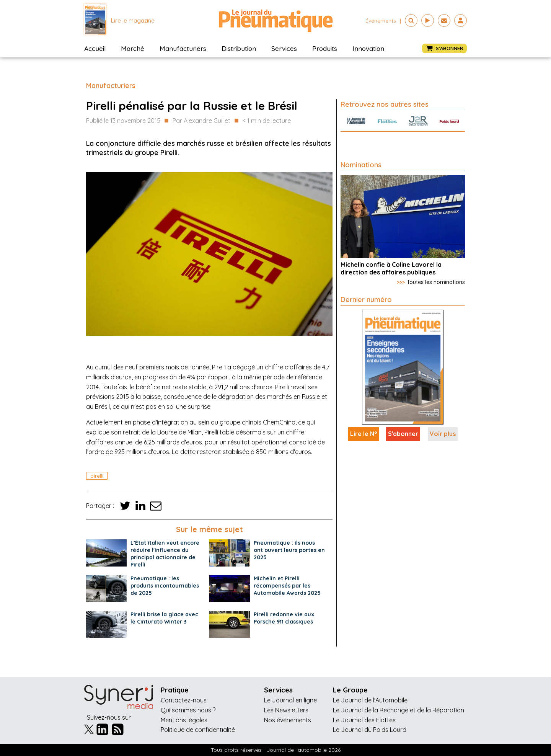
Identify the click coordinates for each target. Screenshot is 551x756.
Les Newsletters (286, 710)
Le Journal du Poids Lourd (370, 730)
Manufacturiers (183, 48)
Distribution (239, 48)
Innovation (368, 48)
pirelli (97, 476)
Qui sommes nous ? (188, 710)
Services (284, 48)
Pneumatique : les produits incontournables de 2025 (165, 586)
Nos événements (288, 720)
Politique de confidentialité (198, 730)
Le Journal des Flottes (364, 720)
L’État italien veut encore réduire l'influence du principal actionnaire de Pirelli (165, 554)
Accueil (95, 48)
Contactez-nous (184, 700)
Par (201, 121)
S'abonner (403, 434)
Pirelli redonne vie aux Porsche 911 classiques (284, 618)
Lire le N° (364, 434)
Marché (133, 48)
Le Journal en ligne (290, 700)
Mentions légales (184, 720)
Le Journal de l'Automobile (370, 700)
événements (381, 21)
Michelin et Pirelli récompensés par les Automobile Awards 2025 (287, 586)
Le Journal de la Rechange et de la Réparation (399, 710)
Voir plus (443, 434)
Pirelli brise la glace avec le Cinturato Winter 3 (164, 618)
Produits (325, 48)
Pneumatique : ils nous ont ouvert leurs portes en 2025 (289, 550)
